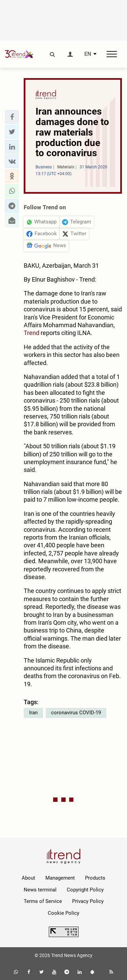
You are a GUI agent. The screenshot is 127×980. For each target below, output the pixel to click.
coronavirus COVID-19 (76, 713)
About (28, 878)
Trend (31, 333)
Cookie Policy (63, 913)
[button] (12, 117)
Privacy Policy (88, 901)
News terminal (40, 890)
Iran (33, 713)
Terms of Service (43, 901)
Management (60, 878)
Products (95, 878)
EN (88, 54)
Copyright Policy (85, 890)
